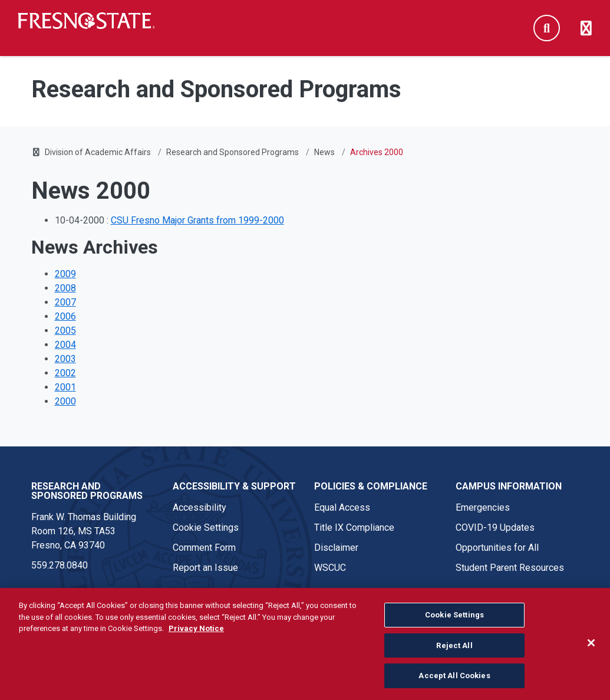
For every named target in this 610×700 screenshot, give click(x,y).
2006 (65, 316)
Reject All (454, 650)
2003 (65, 359)
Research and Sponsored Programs (233, 152)
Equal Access (342, 507)
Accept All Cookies (454, 681)
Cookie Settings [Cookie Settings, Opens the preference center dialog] (454, 620)
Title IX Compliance (354, 528)
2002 (65, 373)
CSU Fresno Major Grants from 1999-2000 (197, 220)
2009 (65, 274)
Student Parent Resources (510, 568)
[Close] (591, 648)
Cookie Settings (206, 528)
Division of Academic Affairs (98, 152)
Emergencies (483, 507)
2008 (65, 288)
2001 (65, 387)
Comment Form (204, 548)
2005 (65, 331)
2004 (65, 345)
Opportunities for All (497, 548)
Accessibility (200, 507)
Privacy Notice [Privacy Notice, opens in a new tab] (196, 633)
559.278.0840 (60, 565)
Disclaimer (336, 548)
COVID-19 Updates (495, 528)
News (324, 152)
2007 (65, 302)
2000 (65, 401)
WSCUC (330, 568)
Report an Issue (205, 568)
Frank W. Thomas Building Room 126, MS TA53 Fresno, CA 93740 (84, 531)
